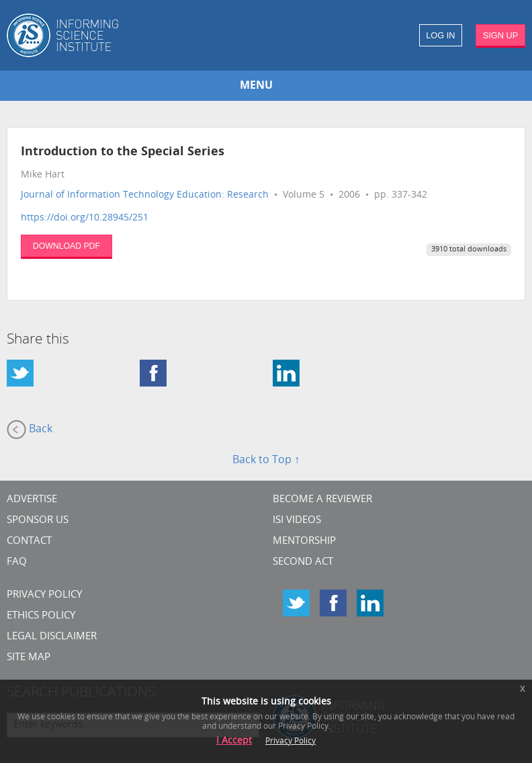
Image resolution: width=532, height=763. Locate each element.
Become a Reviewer (322, 500)
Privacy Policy (44, 595)
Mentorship (304, 541)
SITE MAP (29, 658)
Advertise (32, 500)
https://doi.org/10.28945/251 (85, 218)
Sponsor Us (38, 521)
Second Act (303, 562)
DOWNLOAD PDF (66, 246)
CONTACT (29, 541)
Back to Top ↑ (266, 460)
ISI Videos (297, 521)
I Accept (234, 741)
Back (30, 430)
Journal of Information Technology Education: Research (145, 195)
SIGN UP (501, 35)
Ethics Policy (41, 616)
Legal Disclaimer (52, 637)
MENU (256, 86)
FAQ (17, 562)
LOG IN (440, 35)
